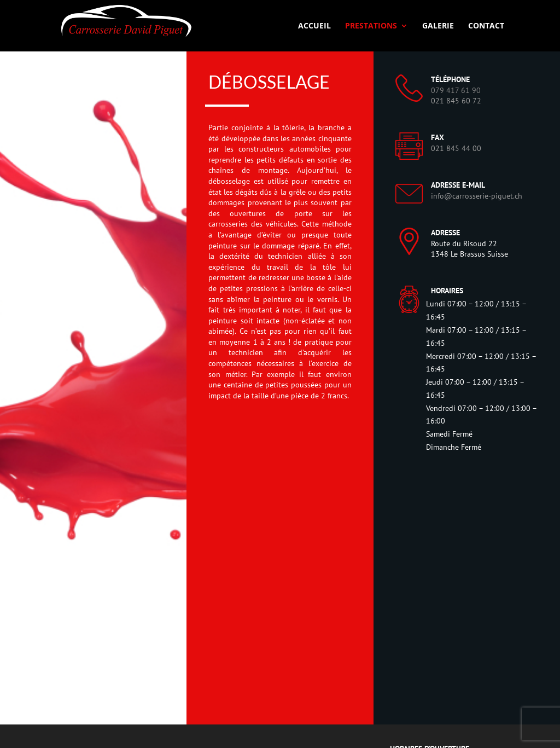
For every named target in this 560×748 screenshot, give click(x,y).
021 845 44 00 (456, 148)
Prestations (371, 26)
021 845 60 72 (456, 101)
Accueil (314, 26)
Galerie (438, 26)
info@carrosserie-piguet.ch (477, 196)
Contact (486, 26)
